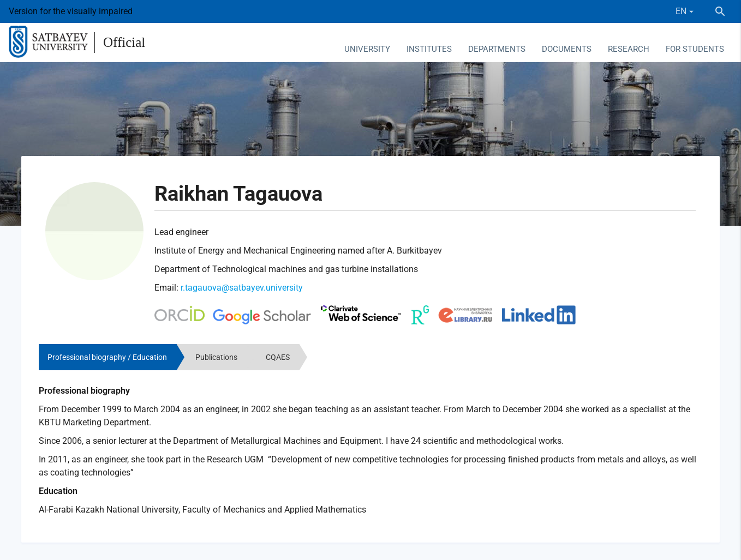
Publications (216, 357)
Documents (567, 49)
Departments (497, 49)
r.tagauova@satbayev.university (242, 288)
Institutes (429, 49)
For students (695, 49)
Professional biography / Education (107, 357)
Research (629, 49)
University (367, 49)
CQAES (278, 357)
